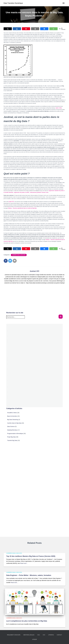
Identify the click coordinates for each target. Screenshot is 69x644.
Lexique (34, 639)
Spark (57, 108)
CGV (44, 635)
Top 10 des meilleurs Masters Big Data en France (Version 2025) (31, 556)
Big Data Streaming (13, 419)
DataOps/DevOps (12, 429)
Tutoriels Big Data (12, 439)
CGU (39, 635)
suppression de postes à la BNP (19, 192)
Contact (59, 635)
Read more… (24, 563)
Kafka (60, 108)
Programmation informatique (15, 433)
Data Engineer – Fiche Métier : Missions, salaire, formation (29, 575)
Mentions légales (29, 635)
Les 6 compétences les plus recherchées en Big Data (27, 621)
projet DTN (11, 201)
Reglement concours (14, 635)
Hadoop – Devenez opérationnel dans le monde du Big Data (21, 208)
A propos (51, 635)
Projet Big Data (11, 436)
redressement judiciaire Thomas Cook (35, 192)
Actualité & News (12, 412)
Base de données (12, 415)
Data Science (11, 425)
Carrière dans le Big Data (19, 254)
